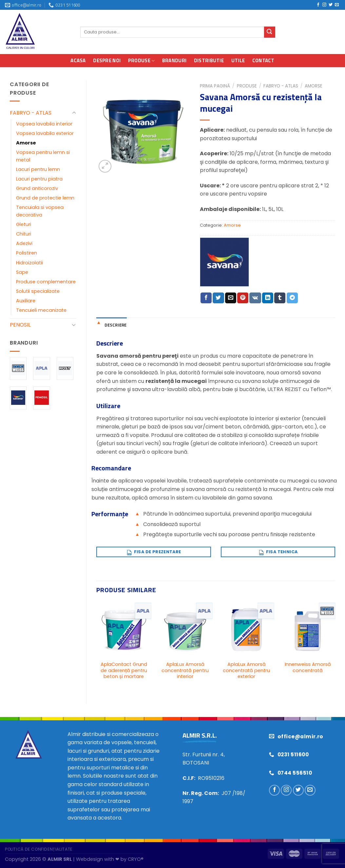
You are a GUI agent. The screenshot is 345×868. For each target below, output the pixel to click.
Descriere (115, 325)
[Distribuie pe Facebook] (206, 298)
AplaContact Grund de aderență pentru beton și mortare (124, 670)
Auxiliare (26, 301)
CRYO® (136, 859)
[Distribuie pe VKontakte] (255, 298)
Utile (238, 60)
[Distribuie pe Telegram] (292, 298)
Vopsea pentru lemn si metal (43, 156)
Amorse (26, 143)
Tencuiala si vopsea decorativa (40, 211)
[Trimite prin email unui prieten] (231, 298)
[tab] (111, 325)
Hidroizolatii (29, 263)
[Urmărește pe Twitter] (331, 5)
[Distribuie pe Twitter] (218, 298)
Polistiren (27, 253)
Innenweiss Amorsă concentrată (308, 667)
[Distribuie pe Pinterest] (243, 298)
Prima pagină (215, 86)
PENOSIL (20, 325)
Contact (263, 60)
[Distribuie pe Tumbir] (280, 298)
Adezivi (24, 243)
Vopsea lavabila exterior (45, 133)
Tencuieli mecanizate (41, 310)
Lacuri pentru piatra (39, 179)
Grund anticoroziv (37, 188)
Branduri (174, 60)
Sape (22, 272)
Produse (142, 60)
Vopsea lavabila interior (44, 124)
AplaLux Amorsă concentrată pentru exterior (246, 670)
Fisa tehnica (278, 551)
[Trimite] (270, 32)
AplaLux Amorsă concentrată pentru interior (185, 670)
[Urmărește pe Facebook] (318, 5)
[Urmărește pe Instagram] (324, 5)
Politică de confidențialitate (39, 849)
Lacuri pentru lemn (38, 169)
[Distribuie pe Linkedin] (268, 298)
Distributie (209, 60)
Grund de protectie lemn (45, 198)
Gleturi (24, 224)
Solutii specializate (38, 291)
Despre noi (107, 60)
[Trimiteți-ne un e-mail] (337, 5)
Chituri (24, 234)
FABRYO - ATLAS (31, 113)
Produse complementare (46, 282)
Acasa (78, 60)
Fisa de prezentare (153, 551)
